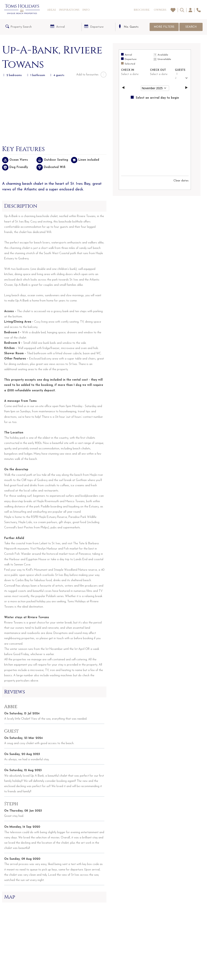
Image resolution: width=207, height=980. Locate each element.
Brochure (142, 10)
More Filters (164, 27)
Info (86, 10)
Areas (52, 10)
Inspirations (69, 10)
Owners (160, 10)
